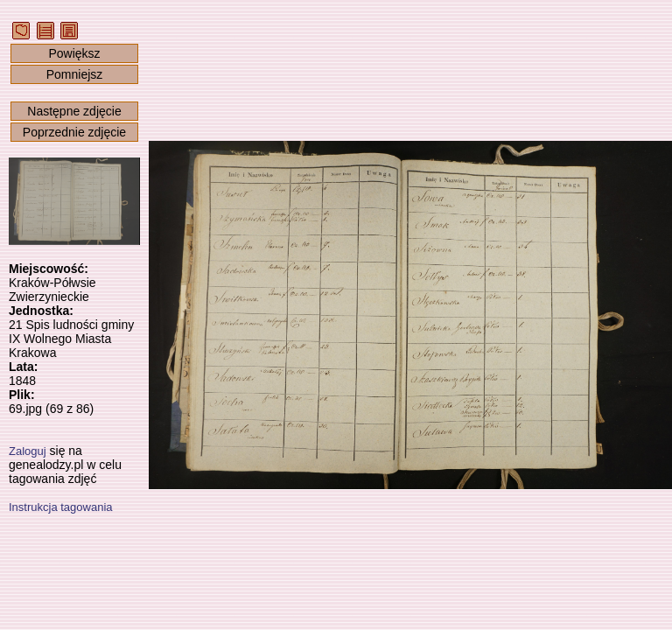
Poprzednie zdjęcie (74, 132)
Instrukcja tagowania (61, 507)
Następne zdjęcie (74, 111)
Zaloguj (28, 451)
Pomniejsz (75, 74)
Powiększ (74, 53)
